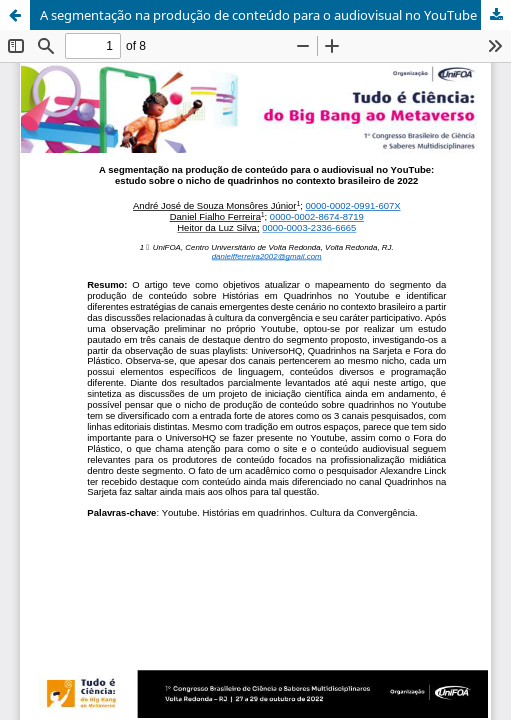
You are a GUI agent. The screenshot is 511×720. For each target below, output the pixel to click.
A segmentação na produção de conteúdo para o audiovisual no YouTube (258, 15)
